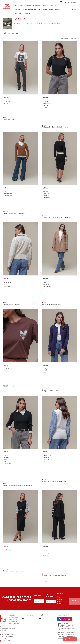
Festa (51, 10)
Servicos (58, 10)
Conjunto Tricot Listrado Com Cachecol (54, 576)
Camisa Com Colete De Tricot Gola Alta (54, 481)
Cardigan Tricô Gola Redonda (46, 371)
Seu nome (38, 595)
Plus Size (17, 10)
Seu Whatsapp (49, 596)
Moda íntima (43, 10)
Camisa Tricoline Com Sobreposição (8, 194)
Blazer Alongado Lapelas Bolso (47, 284)
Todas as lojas (18, 6)
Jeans (44, 6)
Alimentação (18, 14)
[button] (61, 1)
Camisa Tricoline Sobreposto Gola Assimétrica (7, 459)
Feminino (28, 6)
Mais (28, 14)
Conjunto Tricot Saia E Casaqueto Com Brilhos (56, 218)
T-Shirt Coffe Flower (9, 119)
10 (46, 582)
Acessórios (52, 6)
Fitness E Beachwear (29, 10)
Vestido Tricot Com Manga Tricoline (8, 552)
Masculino (37, 6)
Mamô (20, 19)
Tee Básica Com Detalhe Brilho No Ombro (55, 127)
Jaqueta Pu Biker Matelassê (11, 304)
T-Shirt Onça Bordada (9, 387)
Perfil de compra (60, 594)
